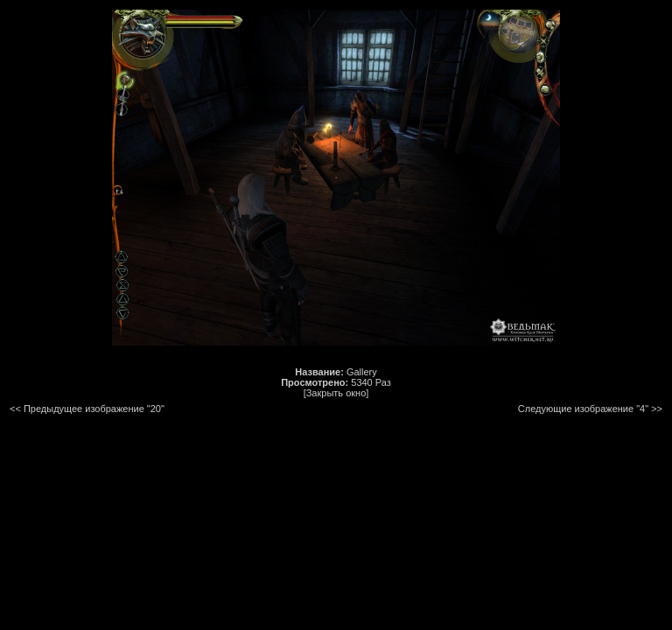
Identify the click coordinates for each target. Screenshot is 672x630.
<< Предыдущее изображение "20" (87, 409)
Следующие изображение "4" (583, 409)
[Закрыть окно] (336, 393)
